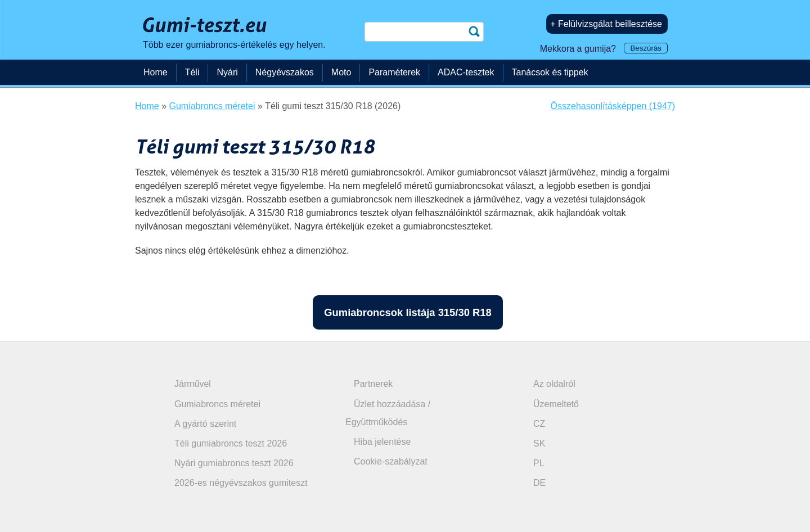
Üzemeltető (556, 404)
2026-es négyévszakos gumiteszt (241, 483)
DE (539, 483)
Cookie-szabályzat (391, 461)
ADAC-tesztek (466, 72)
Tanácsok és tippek (550, 72)
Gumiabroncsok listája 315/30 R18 (408, 312)
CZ (539, 424)
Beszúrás (646, 48)
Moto (341, 72)
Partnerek (373, 384)
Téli (192, 72)
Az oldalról (554, 384)
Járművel (193, 384)
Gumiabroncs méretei (217, 404)
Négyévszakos (285, 72)
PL (539, 463)
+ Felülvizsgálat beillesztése (606, 24)
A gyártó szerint (205, 424)
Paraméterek (394, 72)
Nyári (227, 72)
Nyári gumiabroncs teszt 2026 (234, 463)
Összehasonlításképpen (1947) (613, 106)
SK (539, 443)
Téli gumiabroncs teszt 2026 (231, 443)
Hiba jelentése (382, 442)
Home (156, 72)
